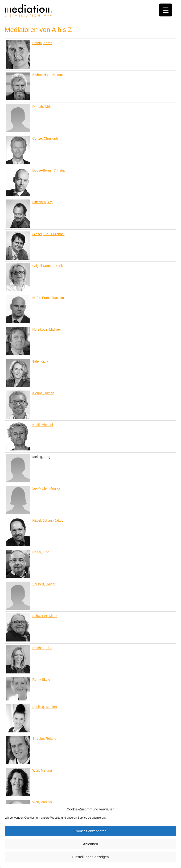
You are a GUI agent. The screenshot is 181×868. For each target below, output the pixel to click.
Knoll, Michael (43, 425)
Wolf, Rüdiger (42, 802)
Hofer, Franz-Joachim (48, 298)
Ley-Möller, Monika (46, 489)
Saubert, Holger (44, 584)
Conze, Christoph (45, 138)
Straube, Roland (44, 739)
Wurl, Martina (42, 770)
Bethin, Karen (42, 43)
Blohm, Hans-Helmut (47, 75)
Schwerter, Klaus (45, 616)
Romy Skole (41, 680)
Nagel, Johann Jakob (48, 520)
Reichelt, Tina (42, 648)
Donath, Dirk (41, 107)
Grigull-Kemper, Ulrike (48, 266)
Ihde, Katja (40, 361)
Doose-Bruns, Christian (49, 170)
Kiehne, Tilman (43, 393)
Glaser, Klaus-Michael (48, 234)
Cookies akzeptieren (90, 831)
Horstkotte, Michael (46, 329)
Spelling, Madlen (45, 707)
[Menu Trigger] (166, 10)
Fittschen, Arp (42, 202)
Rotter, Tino (41, 552)
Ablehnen (90, 844)
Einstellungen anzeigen (90, 857)
